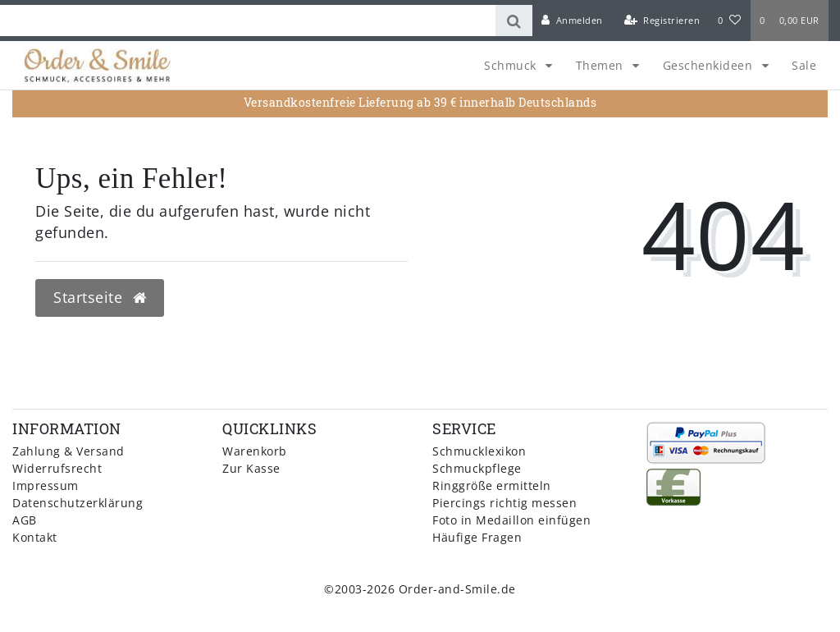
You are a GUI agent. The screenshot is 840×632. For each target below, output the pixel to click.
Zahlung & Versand (68, 451)
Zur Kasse (251, 468)
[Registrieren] (662, 21)
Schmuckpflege (477, 468)
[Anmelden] (572, 21)
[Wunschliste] (729, 21)
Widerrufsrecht (57, 468)
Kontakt (35, 537)
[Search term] (248, 21)
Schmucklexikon (479, 451)
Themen (602, 65)
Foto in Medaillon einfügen (511, 520)
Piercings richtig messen (504, 503)
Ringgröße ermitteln (492, 485)
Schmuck (512, 65)
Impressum (46, 485)
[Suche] (514, 21)
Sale (804, 65)
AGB (25, 520)
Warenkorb (255, 451)
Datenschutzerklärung (78, 503)
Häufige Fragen (477, 537)
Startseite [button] (100, 297)
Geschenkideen (710, 65)
